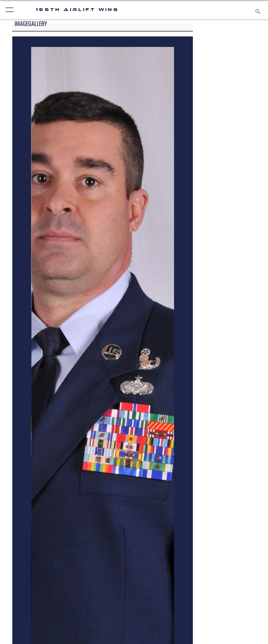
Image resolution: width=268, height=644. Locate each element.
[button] (9, 10)
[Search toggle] (259, 10)
